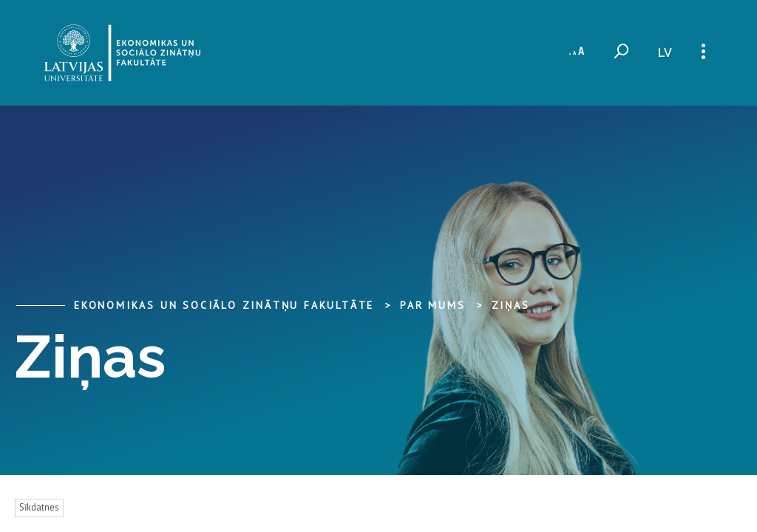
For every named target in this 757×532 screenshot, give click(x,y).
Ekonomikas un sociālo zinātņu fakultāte (224, 305)
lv (665, 53)
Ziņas (511, 305)
